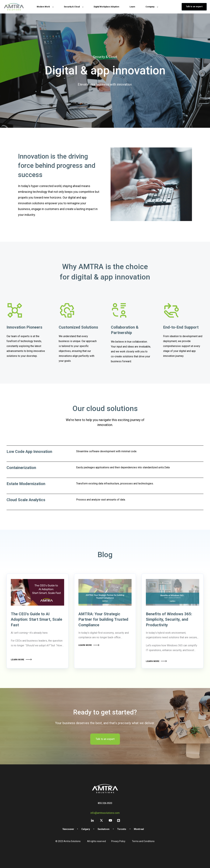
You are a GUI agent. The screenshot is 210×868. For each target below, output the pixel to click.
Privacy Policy (118, 841)
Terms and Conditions (143, 841)
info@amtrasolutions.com (105, 813)
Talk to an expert (105, 739)
